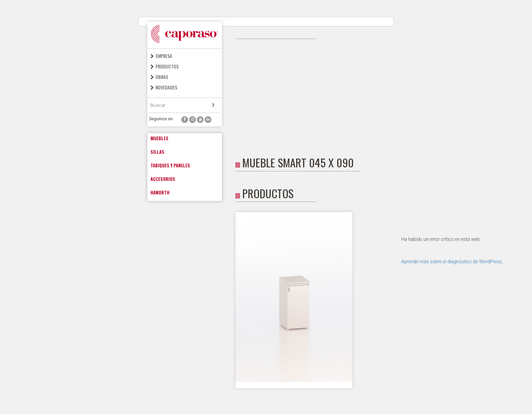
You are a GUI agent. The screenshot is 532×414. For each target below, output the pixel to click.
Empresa (164, 56)
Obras (162, 77)
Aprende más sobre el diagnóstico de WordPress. (452, 262)
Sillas (157, 152)
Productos (167, 66)
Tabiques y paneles (170, 165)
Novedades (166, 87)
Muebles (159, 138)
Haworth (160, 192)
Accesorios (163, 179)
